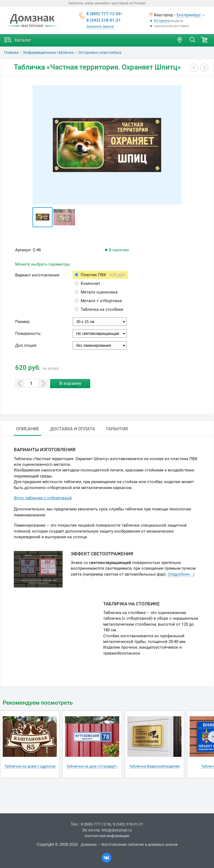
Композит (90, 283)
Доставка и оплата (73, 429)
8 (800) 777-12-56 (104, 14)
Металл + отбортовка (101, 301)
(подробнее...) (181, 574)
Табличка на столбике (102, 309)
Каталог (23, 40)
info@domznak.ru (117, 830)
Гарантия (117, 429)
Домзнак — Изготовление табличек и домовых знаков (129, 844)
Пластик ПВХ (103, 275)
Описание (27, 429)
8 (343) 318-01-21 (104, 20)
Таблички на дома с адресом (30, 766)
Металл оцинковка (99, 292)
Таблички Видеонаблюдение (155, 766)
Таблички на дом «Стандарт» (92, 766)
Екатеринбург (189, 15)
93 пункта (162, 21)
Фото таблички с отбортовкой (43, 498)
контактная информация (107, 836)
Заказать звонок (100, 26)
